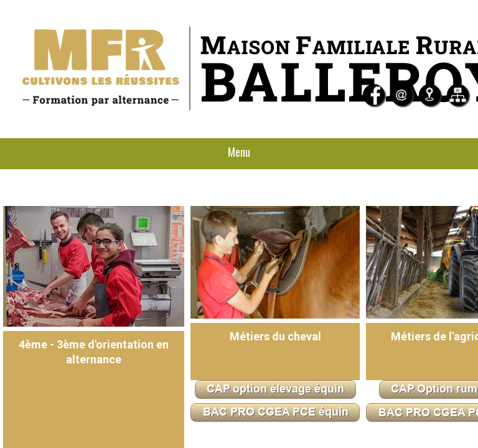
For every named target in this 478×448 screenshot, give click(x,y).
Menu (239, 152)
